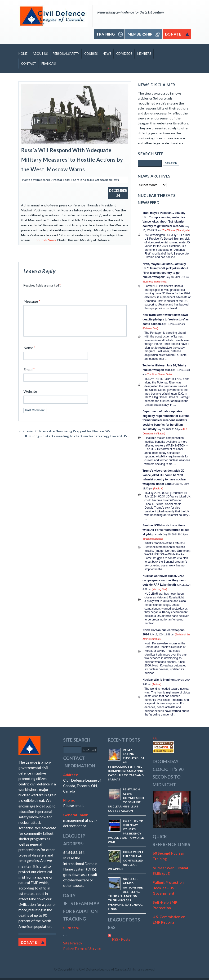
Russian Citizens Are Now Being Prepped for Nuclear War (65, 437)
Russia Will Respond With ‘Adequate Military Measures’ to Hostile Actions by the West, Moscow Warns (72, 160)
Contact (29, 64)
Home (23, 54)
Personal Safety (66, 54)
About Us (40, 54)
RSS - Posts (119, 939)
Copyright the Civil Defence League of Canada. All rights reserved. (106, 969)
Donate (29, 942)
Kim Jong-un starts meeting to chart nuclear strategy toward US (78, 442)
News (107, 54)
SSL (155, 739)
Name (29, 353)
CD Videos (124, 54)
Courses (91, 54)
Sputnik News (46, 240)
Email (29, 375)
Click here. (71, 928)
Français (49, 64)
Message (32, 301)
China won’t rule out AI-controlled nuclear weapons (126, 860)
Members (144, 54)
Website (30, 397)
